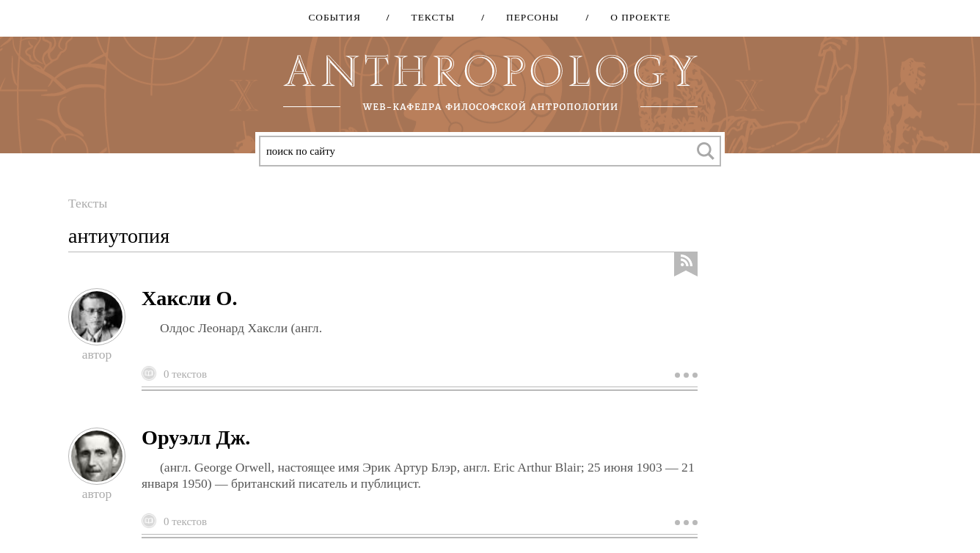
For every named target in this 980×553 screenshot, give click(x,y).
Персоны (527, 17)
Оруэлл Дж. (196, 437)
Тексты (428, 17)
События (334, 17)
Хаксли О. (189, 298)
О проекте (635, 17)
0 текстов (185, 374)
